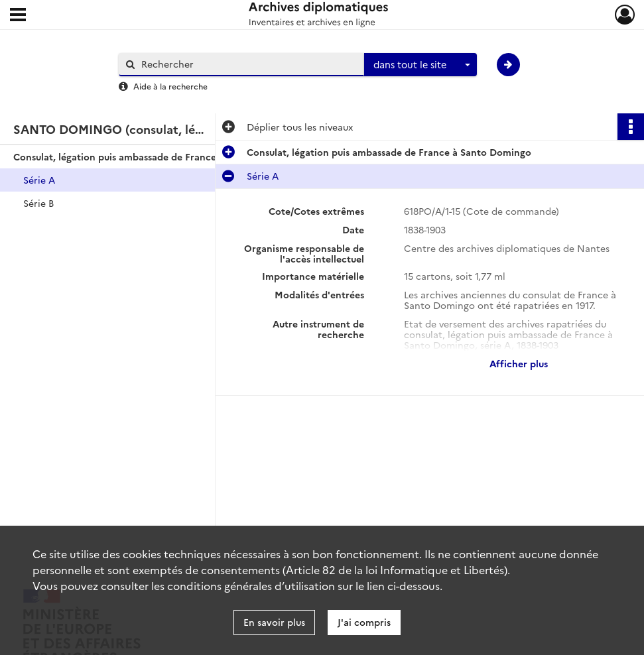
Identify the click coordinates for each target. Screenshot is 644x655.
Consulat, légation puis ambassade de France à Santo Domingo (146, 156)
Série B (38, 203)
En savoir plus (274, 622)
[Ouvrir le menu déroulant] (18, 16)
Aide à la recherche (170, 86)
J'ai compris (364, 622)
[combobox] (420, 65)
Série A (39, 180)
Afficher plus (519, 363)
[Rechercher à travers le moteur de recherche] (248, 64)
